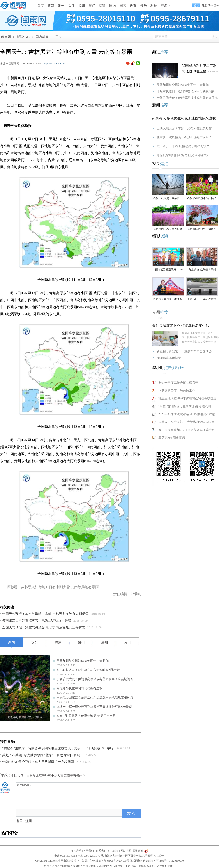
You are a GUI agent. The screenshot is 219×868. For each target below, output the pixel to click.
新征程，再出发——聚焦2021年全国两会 (184, 351)
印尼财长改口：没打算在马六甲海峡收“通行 (186, 91)
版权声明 (76, 851)
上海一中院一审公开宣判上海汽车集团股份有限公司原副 (95, 707)
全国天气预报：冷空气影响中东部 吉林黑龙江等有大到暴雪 (45, 614)
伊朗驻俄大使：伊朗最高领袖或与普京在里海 (187, 98)
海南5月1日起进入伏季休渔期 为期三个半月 (86, 716)
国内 (113, 6)
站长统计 (159, 856)
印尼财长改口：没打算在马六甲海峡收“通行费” (88, 670)
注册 (205, 5)
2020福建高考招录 (169, 358)
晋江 (71, 6)
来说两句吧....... (79, 795)
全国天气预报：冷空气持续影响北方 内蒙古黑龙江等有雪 (44, 627)
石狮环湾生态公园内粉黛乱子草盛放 (168, 229)
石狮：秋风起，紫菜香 (166, 198)
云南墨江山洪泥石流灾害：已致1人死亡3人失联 (37, 621)
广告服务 (113, 851)
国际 (123, 6)
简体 (210, 5)
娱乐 (143, 6)
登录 (20, 821)
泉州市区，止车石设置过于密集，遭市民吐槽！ (202, 299)
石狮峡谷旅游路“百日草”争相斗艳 (202, 199)
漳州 (82, 6)
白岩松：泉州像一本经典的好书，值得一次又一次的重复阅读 (168, 299)
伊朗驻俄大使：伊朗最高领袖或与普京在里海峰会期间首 (95, 679)
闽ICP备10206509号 (118, 861)
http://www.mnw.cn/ (54, 63)
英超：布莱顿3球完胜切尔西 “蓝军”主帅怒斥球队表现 (41, 755)
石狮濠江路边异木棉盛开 (202, 229)
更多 (164, 6)
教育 (133, 6)
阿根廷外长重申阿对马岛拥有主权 (79, 688)
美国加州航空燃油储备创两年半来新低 (83, 661)
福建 (102, 6)
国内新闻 (42, 37)
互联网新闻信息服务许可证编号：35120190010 (157, 861)
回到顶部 (138, 851)
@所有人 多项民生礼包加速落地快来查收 (184, 118)
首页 (41, 6)
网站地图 (126, 851)
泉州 (61, 6)
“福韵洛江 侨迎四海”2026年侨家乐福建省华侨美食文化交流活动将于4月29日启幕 (168, 270)
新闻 (51, 6)
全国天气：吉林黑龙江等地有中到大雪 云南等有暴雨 (47, 776)
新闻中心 (23, 37)
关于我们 (88, 851)
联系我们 (101, 851)
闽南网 (6, 37)
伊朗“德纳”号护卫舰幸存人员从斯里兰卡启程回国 (38, 762)
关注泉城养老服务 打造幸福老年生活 (181, 326)
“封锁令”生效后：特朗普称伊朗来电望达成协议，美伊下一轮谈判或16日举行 (58, 748)
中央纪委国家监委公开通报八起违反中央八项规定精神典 (95, 697)
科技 (154, 6)
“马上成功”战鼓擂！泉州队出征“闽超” (202, 270)
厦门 (92, 6)
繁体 (216, 5)
